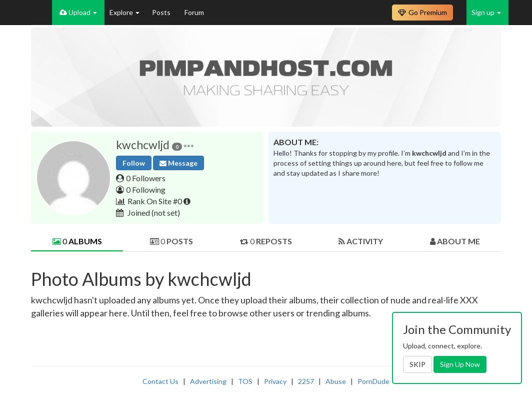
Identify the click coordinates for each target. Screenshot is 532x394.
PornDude (373, 381)
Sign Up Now (460, 364)
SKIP (417, 364)
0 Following (146, 189)
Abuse (336, 381)
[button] (189, 145)
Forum (194, 12)
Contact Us (160, 381)
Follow (134, 163)
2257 (306, 381)
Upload (78, 12)
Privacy (275, 381)
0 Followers (146, 178)
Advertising (208, 381)
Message (178, 163)
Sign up (486, 12)
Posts (162, 12)
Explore (124, 12)
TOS (245, 381)
